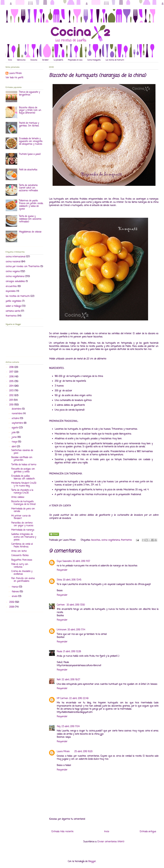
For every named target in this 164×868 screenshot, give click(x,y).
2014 (12, 386)
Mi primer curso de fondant (21, 517)
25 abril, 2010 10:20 (83, 752)
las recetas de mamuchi (18, 296)
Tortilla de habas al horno (24, 465)
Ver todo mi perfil (14, 78)
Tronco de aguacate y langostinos (29, 94)
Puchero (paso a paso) (30, 154)
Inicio (10, 60)
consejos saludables (15, 281)
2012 (12, 396)
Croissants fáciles (20, 556)
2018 (12, 367)
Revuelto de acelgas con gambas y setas (23, 470)
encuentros (11, 286)
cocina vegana (13, 272)
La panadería (58, 60)
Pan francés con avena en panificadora (23, 580)
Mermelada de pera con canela (23, 510)
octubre (16, 419)
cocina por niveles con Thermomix (23, 267)
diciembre (17, 409)
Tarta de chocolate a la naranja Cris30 (22, 492)
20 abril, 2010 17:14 (76, 630)
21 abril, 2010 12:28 (72, 652)
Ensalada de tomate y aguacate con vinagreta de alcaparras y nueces (31, 141)
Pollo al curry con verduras (20, 566)
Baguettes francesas (22, 560)
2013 (12, 391)
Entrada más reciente (62, 832)
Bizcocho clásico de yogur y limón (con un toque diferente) (30, 110)
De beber (45, 60)
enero (15, 596)
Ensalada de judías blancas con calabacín (23, 477)
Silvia (59, 580)
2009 (12, 602)
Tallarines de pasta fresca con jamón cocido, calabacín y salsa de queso (31, 205)
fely (59, 727)
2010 (12, 405)
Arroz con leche (19, 551)
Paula (59, 652)
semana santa (13, 311)
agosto (15, 428)
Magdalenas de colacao (30, 232)
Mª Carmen (62, 698)
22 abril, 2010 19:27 (71, 680)
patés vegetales (13, 301)
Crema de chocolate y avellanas (22, 573)
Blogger (92, 862)
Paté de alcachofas (28, 170)
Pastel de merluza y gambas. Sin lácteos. (29, 125)
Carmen (61, 605)
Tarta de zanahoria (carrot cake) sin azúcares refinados (28, 188)
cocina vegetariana (111, 540)
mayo (15, 442)
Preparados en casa (75, 60)
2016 (12, 377)
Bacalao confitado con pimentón (22, 459)
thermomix (126, 540)
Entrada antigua (148, 832)
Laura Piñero (63, 752)
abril (14, 447)
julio (14, 433)
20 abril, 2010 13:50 (76, 605)
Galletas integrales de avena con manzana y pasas (24, 537)
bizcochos (96, 540)
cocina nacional (13, 262)
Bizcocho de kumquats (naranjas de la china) (23, 503)
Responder (62, 570)
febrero (16, 592)
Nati (59, 680)
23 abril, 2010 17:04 (71, 727)
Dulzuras (34, 60)
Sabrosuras (21, 60)
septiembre (18, 423)
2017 (12, 372)
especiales (11, 291)
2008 (12, 607)
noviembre (17, 414)
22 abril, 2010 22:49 (79, 698)
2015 (12, 381)
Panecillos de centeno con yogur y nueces (22, 524)
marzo (15, 587)
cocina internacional (15, 257)
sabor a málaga (13, 306)
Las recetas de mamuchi (115, 60)
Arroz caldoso (18, 497)
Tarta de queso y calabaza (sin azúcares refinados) (30, 219)
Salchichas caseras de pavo (22, 452)
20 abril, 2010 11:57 (81, 561)
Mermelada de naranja (23, 530)
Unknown (62, 630)
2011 (11, 400)
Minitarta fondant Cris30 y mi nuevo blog (24, 485)
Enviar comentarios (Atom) (111, 842)
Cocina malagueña (94, 60)
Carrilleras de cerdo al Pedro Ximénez (22, 546)
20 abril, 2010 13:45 (72, 580)
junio (15, 437)
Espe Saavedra (64, 561)
